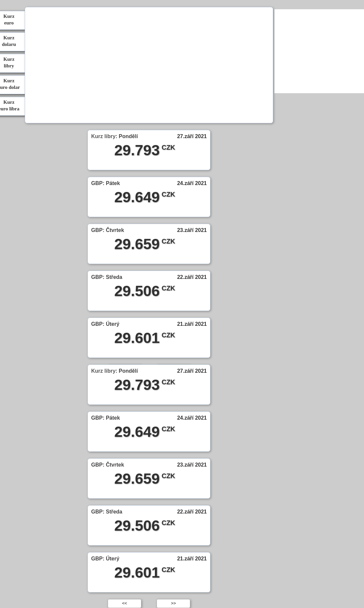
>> (173, 603)
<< (124, 603)
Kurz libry (103, 136)
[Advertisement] (149, 66)
